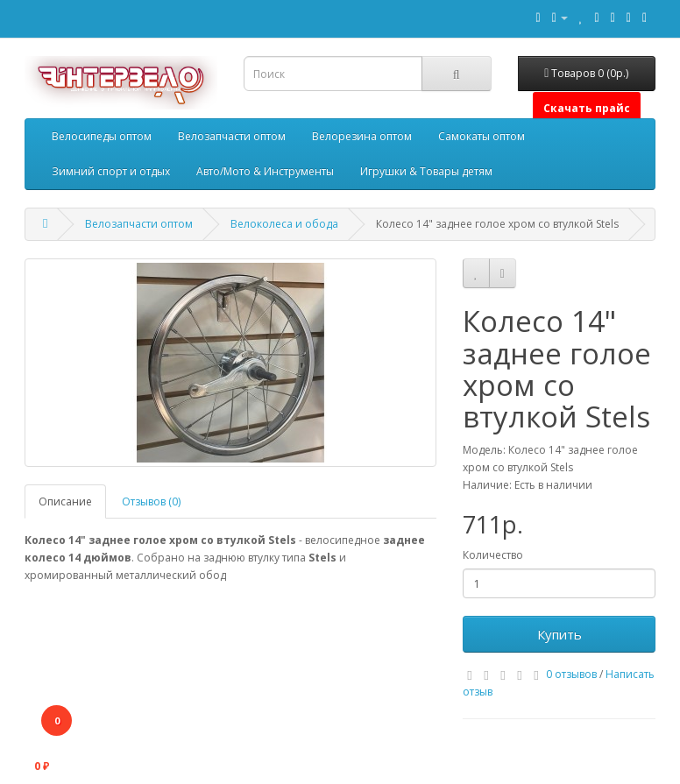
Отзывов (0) (151, 501)
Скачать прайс (587, 108)
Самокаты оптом (482, 136)
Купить (560, 634)
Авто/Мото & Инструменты (265, 171)
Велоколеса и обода (284, 224)
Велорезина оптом (362, 136)
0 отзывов (571, 674)
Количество (493, 555)
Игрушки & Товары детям (426, 171)
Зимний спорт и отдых (111, 171)
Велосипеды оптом (102, 136)
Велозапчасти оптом (232, 136)
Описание (65, 501)
